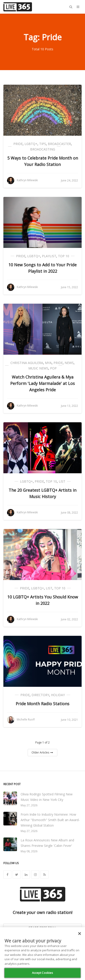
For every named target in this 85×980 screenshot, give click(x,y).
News (69, 363)
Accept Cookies (43, 973)
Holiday (58, 695)
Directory (40, 695)
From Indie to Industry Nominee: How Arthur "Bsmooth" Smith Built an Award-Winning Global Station (50, 820)
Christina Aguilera (27, 363)
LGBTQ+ (31, 144)
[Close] (80, 934)
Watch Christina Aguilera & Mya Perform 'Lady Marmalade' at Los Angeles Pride (42, 383)
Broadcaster (59, 144)
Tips (43, 144)
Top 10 (64, 256)
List (62, 481)
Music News (38, 368)
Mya (48, 363)
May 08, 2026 (29, 851)
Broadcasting (43, 149)
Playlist (49, 256)
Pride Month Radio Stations (42, 704)
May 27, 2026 (29, 805)
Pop (53, 368)
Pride (18, 144)
